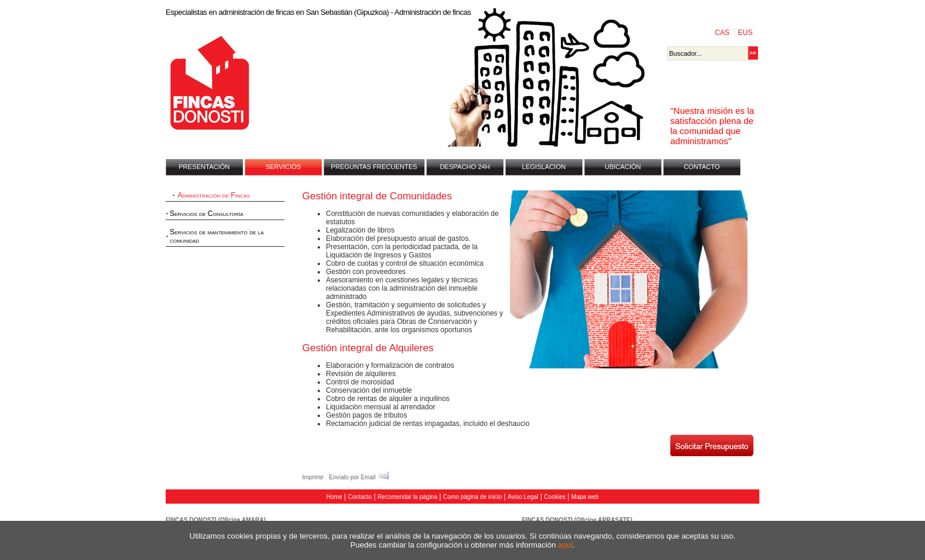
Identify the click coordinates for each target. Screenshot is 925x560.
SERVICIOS (283, 167)
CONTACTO (702, 167)
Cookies (555, 497)
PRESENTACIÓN (204, 167)
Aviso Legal (523, 497)
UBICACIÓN (623, 167)
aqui (566, 545)
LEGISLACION (544, 167)
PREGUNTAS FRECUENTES (374, 167)
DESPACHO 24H (465, 167)
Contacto (360, 497)
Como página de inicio (472, 497)
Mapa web (585, 497)
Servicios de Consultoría (207, 214)
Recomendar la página (408, 497)
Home (335, 497)
